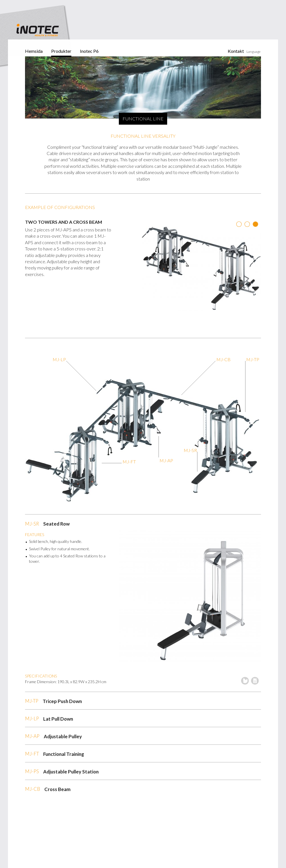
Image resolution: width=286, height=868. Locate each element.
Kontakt (236, 51)
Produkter (61, 51)
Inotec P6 (89, 51)
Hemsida (34, 51)
